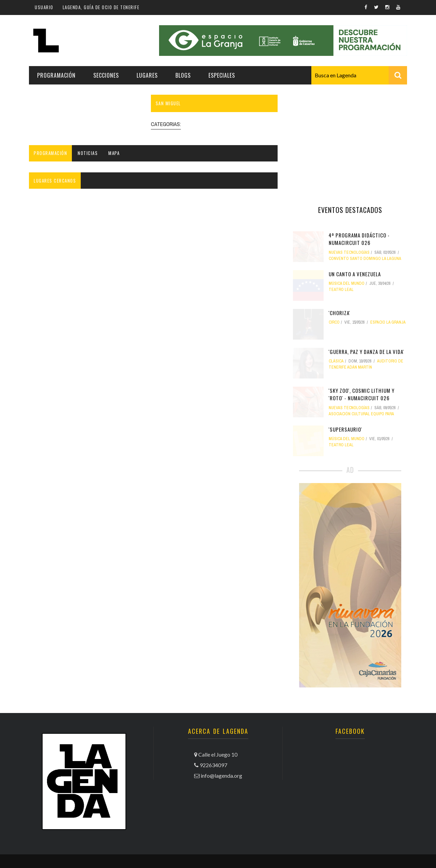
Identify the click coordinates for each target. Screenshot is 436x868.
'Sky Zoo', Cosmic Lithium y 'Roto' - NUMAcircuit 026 (362, 394)
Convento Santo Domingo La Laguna (365, 259)
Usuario (44, 7)
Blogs (183, 75)
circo (334, 322)
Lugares (147, 75)
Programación (56, 75)
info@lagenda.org (221, 776)
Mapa (114, 153)
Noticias (88, 153)
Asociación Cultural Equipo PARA (361, 414)
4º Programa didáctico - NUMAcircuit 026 (359, 239)
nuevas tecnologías (349, 252)
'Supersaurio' (345, 429)
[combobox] (359, 75)
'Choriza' (339, 313)
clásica (336, 361)
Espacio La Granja (388, 322)
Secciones (106, 75)
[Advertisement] (350, 137)
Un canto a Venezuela (355, 274)
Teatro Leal (341, 290)
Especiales (222, 75)
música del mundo (347, 283)
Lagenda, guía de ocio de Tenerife (101, 7)
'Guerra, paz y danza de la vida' (366, 352)
